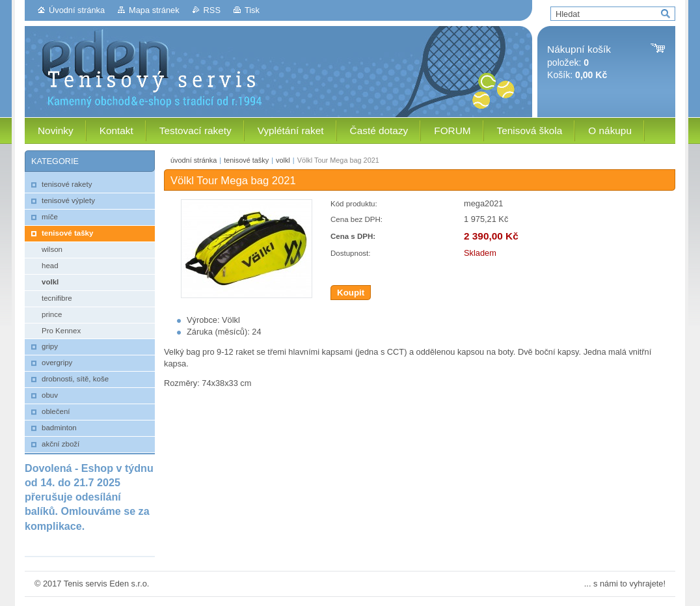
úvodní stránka (194, 160)
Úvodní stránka (77, 10)
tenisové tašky (246, 160)
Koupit (351, 293)
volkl (283, 160)
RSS (212, 10)
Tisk (252, 10)
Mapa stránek (154, 10)
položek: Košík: (579, 62)
